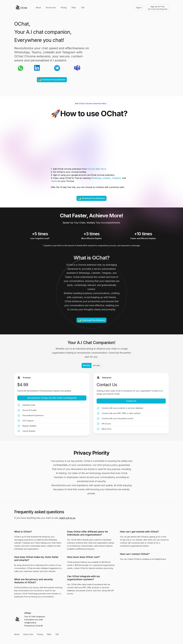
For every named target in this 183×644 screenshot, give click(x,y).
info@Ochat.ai (30, 623)
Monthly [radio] (86, 365)
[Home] (21, 8)
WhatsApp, (96, 178)
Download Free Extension (52, 80)
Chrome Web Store (96, 169)
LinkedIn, (107, 178)
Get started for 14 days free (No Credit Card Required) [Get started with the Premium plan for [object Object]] (52, 398)
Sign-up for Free (158, 8)
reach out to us (67, 518)
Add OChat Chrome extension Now (91, 103)
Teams (54, 181)
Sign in (139, 8)
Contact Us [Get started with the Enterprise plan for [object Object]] (131, 401)
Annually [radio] (96, 365)
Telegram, (117, 178)
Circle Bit (39, 626)
